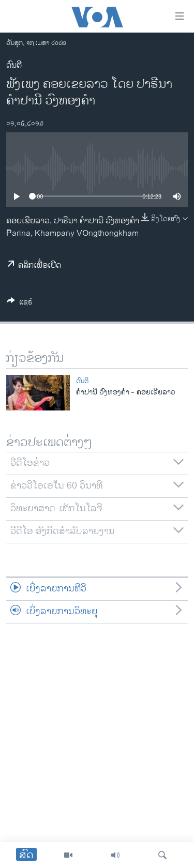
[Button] (20, 304)
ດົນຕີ (14, 65)
